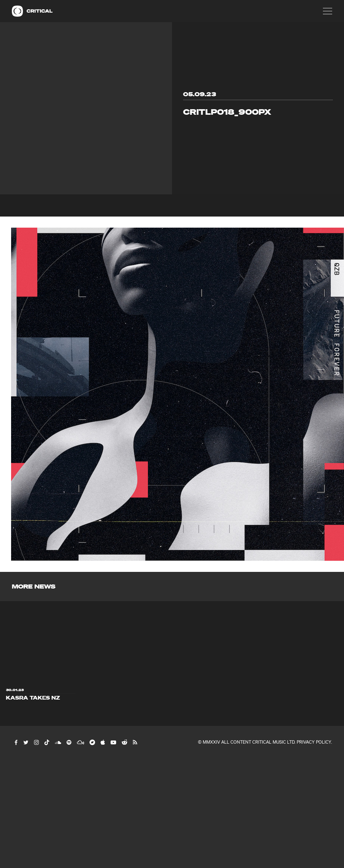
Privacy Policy (314, 742)
